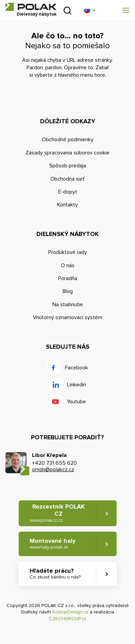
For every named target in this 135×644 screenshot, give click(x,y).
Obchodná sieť (67, 179)
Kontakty (67, 205)
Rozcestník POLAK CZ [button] (57, 513)
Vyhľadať (67, 10)
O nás (68, 265)
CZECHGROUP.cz (68, 619)
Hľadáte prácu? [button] (55, 574)
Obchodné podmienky (68, 140)
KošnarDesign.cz (70, 612)
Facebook (77, 368)
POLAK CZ (31, 7)
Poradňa (68, 278)
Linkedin (77, 385)
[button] (89, 10)
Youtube (76, 402)
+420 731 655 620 (54, 463)
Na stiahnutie (68, 305)
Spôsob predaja (68, 166)
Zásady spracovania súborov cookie (67, 153)
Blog (68, 291)
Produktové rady (68, 252)
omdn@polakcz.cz (53, 470)
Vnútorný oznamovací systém (68, 317)
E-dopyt (68, 192)
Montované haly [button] (53, 544)
